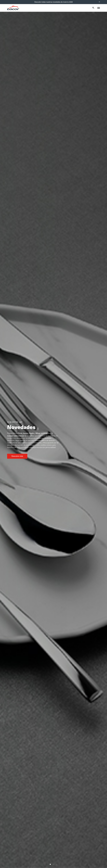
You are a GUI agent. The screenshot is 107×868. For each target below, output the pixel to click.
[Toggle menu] (99, 8)
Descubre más (17, 456)
